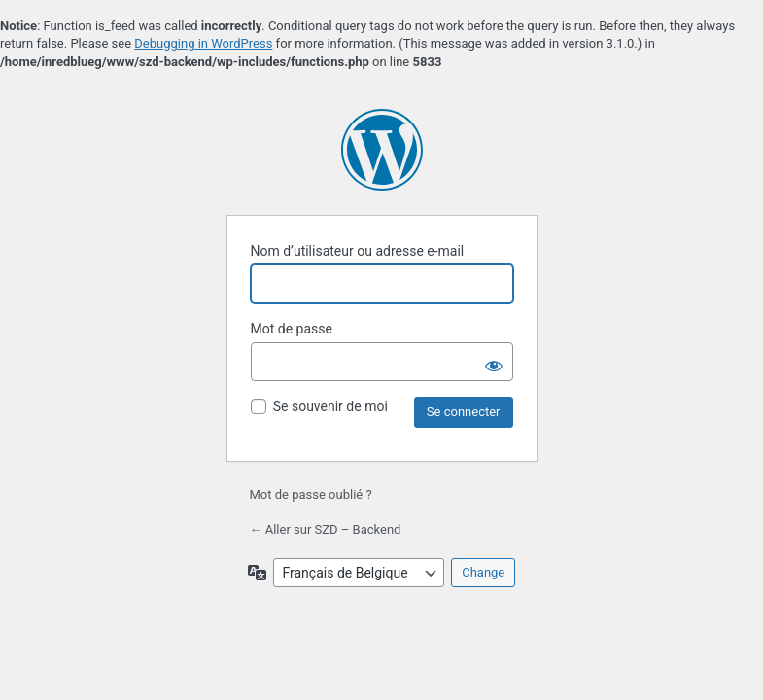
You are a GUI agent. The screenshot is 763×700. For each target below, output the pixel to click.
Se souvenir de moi (330, 406)
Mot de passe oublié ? (311, 494)
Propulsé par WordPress (382, 150)
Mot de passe (292, 329)
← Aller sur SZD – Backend (326, 529)
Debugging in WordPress (203, 43)
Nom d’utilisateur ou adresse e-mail (358, 251)
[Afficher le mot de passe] (494, 362)
